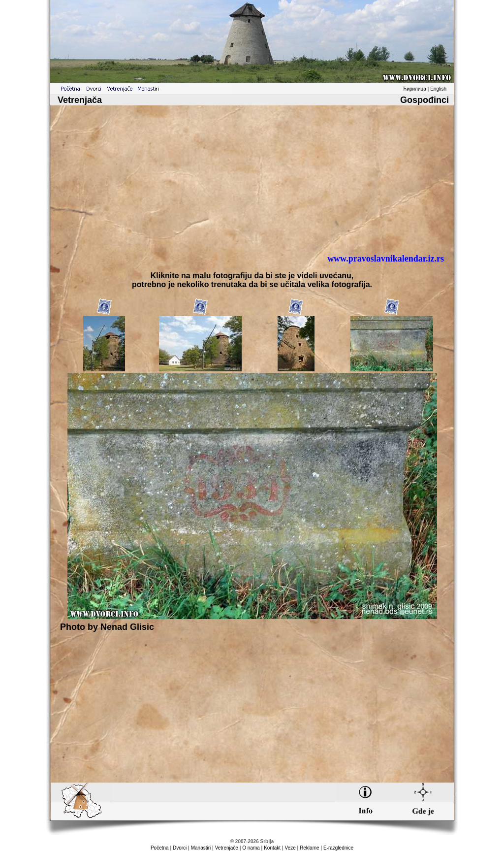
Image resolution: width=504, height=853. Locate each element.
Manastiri (201, 848)
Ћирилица (414, 89)
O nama (251, 848)
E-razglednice (338, 848)
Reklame (309, 848)
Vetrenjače (227, 848)
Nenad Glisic (127, 627)
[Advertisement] (252, 176)
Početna (160, 848)
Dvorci (180, 848)
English (438, 89)
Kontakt (272, 848)
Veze (290, 848)
